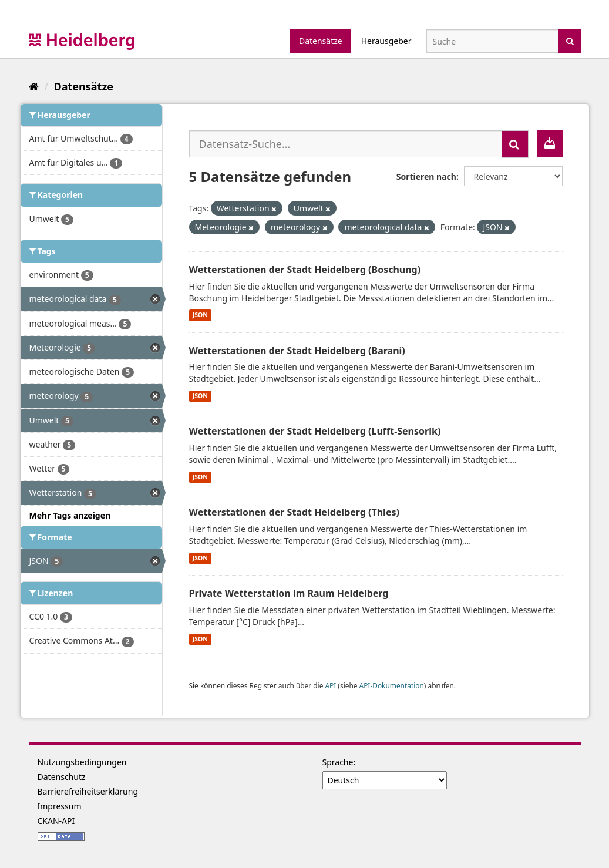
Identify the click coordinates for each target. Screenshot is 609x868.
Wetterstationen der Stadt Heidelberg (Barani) (297, 351)
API (330, 685)
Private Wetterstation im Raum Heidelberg (289, 593)
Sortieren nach (426, 176)
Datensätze (321, 41)
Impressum (60, 806)
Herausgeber (386, 41)
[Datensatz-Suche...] (346, 144)
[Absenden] (570, 40)
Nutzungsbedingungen (82, 762)
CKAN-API (56, 821)
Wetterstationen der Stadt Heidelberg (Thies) (294, 512)
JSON (200, 315)
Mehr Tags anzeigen (70, 515)
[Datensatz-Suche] (492, 41)
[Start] (34, 86)
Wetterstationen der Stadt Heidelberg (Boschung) (305, 270)
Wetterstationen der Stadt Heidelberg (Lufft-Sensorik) (315, 431)
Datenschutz (62, 777)
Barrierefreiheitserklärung (88, 791)
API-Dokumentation (392, 685)
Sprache (338, 762)
